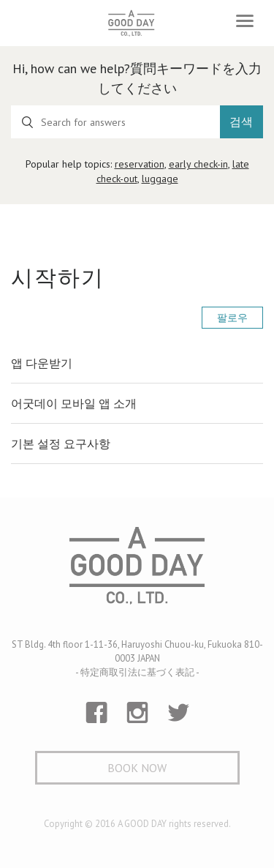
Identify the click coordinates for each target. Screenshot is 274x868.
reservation (140, 164)
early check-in (198, 164)
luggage (160, 179)
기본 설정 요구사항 (61, 444)
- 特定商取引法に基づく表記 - (137, 672)
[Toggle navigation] (245, 21)
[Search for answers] (115, 122)
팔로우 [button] (232, 318)
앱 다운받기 (42, 363)
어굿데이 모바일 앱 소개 (74, 403)
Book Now (137, 768)
